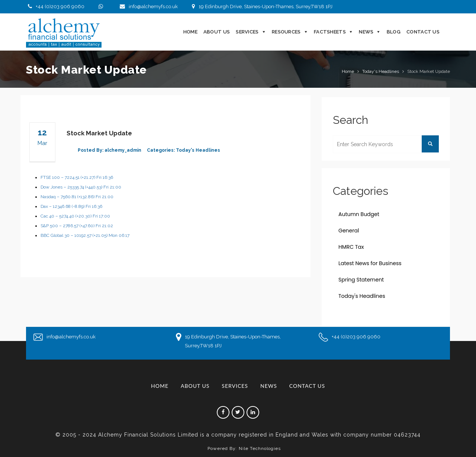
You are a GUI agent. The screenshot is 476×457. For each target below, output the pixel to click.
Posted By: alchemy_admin (110, 150)
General (349, 231)
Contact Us (423, 32)
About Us (217, 32)
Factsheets (330, 32)
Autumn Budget (359, 214)
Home (190, 32)
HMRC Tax (351, 247)
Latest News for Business (370, 263)
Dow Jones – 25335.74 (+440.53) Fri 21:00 (81, 187)
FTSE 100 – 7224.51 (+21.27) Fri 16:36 (77, 177)
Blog (394, 32)
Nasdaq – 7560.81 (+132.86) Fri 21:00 (77, 197)
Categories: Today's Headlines (184, 150)
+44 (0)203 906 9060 (55, 7)
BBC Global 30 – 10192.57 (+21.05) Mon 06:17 (85, 235)
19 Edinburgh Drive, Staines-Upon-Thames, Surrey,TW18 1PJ (261, 7)
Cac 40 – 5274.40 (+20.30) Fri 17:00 (75, 216)
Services (247, 32)
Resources (286, 32)
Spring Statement (361, 280)
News (366, 32)
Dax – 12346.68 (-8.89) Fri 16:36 (71, 206)
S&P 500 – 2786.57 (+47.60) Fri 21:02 (77, 226)
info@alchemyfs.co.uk (148, 7)
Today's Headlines (381, 71)
